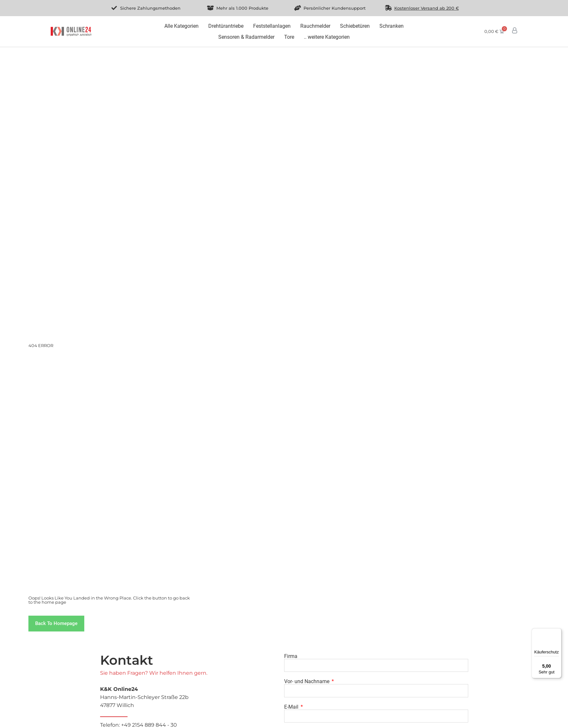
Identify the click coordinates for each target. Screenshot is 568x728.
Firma (291, 656)
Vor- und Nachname (307, 682)
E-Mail (292, 707)
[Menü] (558, 632)
